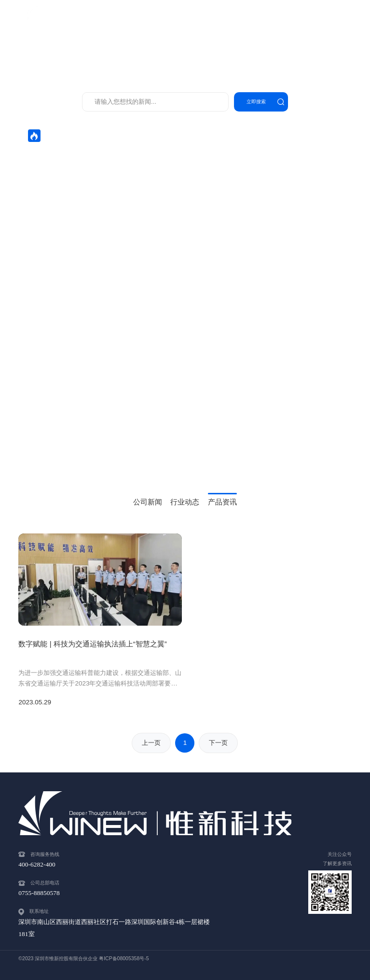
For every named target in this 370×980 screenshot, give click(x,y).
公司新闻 (148, 502)
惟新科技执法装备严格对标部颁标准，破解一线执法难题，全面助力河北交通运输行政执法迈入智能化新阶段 (178, 183)
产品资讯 (222, 502)
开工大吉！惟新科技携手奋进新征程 (78, 156)
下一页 (218, 743)
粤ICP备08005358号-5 (124, 959)
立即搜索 (256, 102)
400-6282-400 (330, 19)
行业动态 (185, 502)
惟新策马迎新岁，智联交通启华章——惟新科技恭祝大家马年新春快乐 (125, 169)
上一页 (151, 743)
